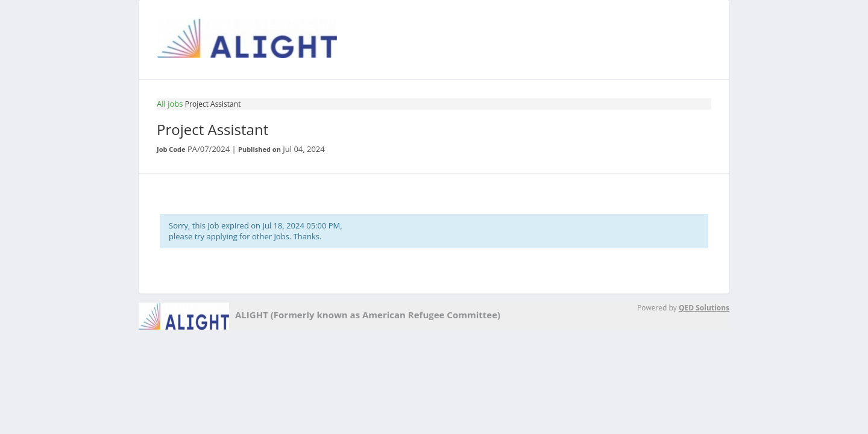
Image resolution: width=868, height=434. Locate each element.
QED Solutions (704, 308)
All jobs (170, 104)
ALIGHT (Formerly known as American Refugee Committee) (368, 315)
